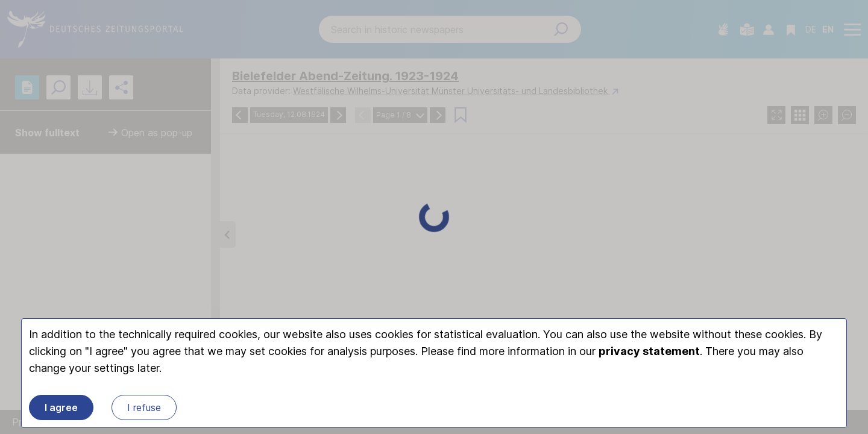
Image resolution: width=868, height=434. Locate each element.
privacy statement (649, 351)
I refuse (144, 407)
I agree (61, 407)
